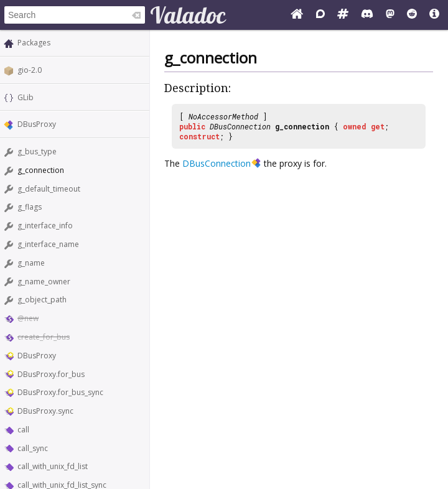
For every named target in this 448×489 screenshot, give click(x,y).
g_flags (30, 207)
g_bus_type (37, 151)
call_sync (33, 448)
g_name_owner (44, 282)
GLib (26, 97)
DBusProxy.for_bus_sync (60, 392)
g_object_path (42, 300)
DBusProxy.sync (45, 411)
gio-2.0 (30, 70)
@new (28, 318)
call (23, 430)
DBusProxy (37, 124)
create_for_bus (44, 337)
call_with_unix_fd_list (53, 466)
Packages (34, 43)
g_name (31, 263)
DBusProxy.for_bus (51, 374)
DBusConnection (240, 126)
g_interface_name (48, 244)
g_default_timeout (49, 189)
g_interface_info (45, 226)
